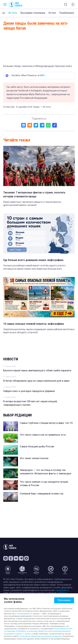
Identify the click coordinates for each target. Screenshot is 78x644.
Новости (11, 359)
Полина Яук (9, 107)
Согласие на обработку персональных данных (40, 636)
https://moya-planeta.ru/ (22, 614)
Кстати (52, 13)
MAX (42, 75)
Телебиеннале (67, 13)
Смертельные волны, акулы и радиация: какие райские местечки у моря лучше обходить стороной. (39, 331)
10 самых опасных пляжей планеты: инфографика (34, 324)
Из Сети (13, 13)
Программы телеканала (33, 13)
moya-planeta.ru (62, 590)
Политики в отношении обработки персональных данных (42, 631)
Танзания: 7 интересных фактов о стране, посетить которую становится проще (34, 194)
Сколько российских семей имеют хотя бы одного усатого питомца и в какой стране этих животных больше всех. (34, 267)
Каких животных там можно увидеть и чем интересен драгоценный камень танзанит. (32, 204)
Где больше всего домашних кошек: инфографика (33, 260)
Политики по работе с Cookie (17, 634)
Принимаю (64, 600)
